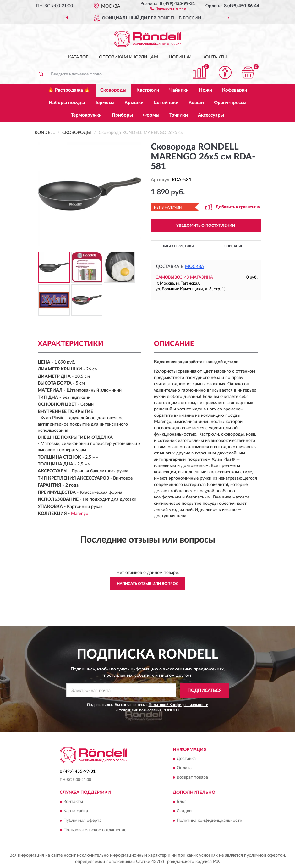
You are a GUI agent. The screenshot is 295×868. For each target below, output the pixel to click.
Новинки (180, 57)
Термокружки (86, 115)
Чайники (179, 90)
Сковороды (113, 90)
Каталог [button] (78, 57)
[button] (168, 8)
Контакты (215, 57)
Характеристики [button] (178, 246)
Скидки (184, 811)
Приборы (122, 115)
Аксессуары (211, 115)
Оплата (184, 768)
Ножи (205, 90)
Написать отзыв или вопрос (148, 584)
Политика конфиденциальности (209, 821)
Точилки (179, 115)
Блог (181, 802)
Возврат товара (192, 778)
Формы (151, 115)
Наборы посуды (67, 103)
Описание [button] (233, 246)
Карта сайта (76, 811)
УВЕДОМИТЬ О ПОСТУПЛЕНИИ (206, 225)
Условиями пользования (140, 710)
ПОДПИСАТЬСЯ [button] (205, 691)
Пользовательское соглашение (95, 830)
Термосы (105, 103)
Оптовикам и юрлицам (128, 57)
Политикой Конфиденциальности (178, 705)
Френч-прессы (230, 103)
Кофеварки (235, 90)
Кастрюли (148, 90)
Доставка (186, 759)
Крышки (134, 103)
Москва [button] (195, 267)
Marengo (80, 514)
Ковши (196, 103)
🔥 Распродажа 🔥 (69, 90)
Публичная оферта (82, 821)
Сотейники (166, 103)
